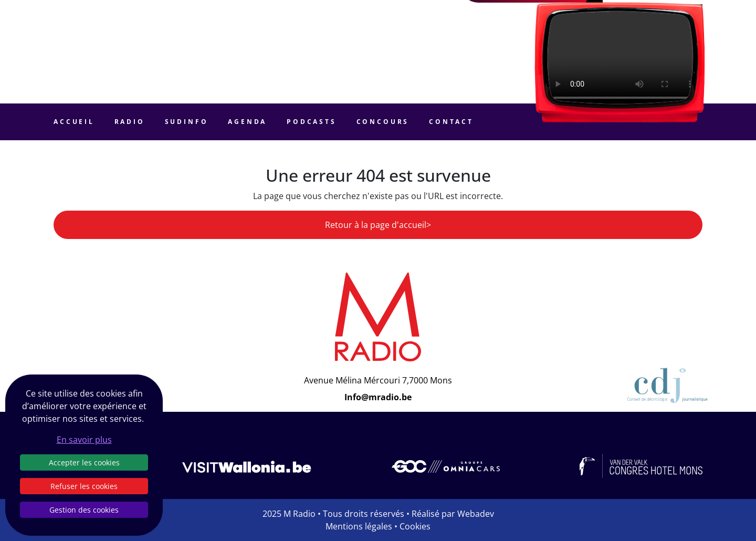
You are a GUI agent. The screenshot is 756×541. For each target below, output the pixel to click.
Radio (130, 122)
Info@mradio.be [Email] (378, 397)
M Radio (300, 514)
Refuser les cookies (84, 486)
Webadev (476, 514)
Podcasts (312, 122)
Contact (451, 122)
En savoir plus (84, 440)
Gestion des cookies (84, 510)
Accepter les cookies (84, 462)
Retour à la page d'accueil (376, 225)
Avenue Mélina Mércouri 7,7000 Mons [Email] (378, 380)
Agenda (247, 122)
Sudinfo (187, 122)
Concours (383, 122)
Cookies (415, 526)
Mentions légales (359, 526)
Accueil (74, 122)
